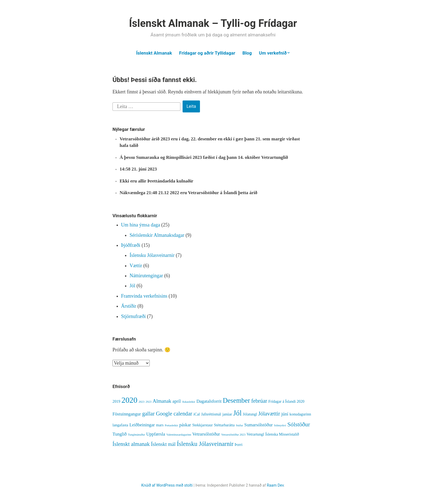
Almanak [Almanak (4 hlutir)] (162, 401)
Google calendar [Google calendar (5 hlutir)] (174, 414)
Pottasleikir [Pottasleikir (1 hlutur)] (172, 425)
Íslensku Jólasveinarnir (152, 255)
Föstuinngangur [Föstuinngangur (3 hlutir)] (127, 414)
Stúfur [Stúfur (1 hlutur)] (239, 425)
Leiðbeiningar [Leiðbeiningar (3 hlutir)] (142, 425)
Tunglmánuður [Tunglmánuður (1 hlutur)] (137, 435)
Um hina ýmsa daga (141, 225)
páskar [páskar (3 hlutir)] (185, 425)
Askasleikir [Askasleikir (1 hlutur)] (189, 402)
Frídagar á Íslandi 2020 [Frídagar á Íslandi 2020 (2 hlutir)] (286, 401)
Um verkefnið (273, 53)
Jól (132, 286)
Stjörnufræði (134, 316)
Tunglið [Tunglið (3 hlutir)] (120, 434)
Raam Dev (275, 485)
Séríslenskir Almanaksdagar (157, 235)
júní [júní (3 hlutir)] (285, 414)
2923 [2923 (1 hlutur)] (148, 402)
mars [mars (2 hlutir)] (160, 425)
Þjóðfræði (131, 245)
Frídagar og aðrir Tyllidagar (207, 53)
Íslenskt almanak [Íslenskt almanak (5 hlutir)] (131, 444)
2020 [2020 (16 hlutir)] (129, 400)
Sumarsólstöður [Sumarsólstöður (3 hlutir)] (259, 425)
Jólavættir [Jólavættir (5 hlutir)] (269, 414)
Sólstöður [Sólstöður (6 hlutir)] (299, 424)
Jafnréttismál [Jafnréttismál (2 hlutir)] (211, 414)
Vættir (136, 266)
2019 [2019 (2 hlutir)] (116, 401)
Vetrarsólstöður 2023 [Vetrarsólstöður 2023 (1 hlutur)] (233, 435)
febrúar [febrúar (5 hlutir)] (259, 401)
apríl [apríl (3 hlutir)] (177, 401)
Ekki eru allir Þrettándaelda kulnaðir (156, 181)
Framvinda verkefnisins (144, 296)
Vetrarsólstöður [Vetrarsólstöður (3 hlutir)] (206, 434)
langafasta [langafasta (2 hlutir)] (120, 425)
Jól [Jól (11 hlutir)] (238, 413)
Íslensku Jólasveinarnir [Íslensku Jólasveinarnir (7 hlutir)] (205, 444)
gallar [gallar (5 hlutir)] (148, 414)
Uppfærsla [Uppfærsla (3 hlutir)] (156, 434)
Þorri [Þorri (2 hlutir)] (239, 445)
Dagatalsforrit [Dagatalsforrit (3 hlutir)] (209, 401)
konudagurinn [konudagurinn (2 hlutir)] (300, 414)
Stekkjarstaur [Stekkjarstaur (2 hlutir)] (203, 425)
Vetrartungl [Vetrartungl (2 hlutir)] (255, 434)
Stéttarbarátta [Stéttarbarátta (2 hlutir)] (224, 425)
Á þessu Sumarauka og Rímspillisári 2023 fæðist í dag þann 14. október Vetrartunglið (204, 157)
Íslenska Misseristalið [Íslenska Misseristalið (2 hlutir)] (282, 434)
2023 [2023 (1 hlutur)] (141, 402)
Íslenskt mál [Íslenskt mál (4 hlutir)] (163, 444)
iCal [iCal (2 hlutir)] (197, 414)
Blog (247, 53)
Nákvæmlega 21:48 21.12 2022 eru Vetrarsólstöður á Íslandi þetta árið (188, 193)
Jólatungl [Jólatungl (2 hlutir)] (250, 414)
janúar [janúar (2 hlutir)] (227, 414)
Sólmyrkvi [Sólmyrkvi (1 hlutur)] (280, 425)
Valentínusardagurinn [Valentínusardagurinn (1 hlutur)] (179, 435)
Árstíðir (129, 306)
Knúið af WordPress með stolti (167, 485)
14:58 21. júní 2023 (138, 169)
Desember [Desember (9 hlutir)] (236, 400)
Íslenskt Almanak (154, 53)
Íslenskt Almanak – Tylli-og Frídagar (213, 23)
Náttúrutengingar (146, 276)
